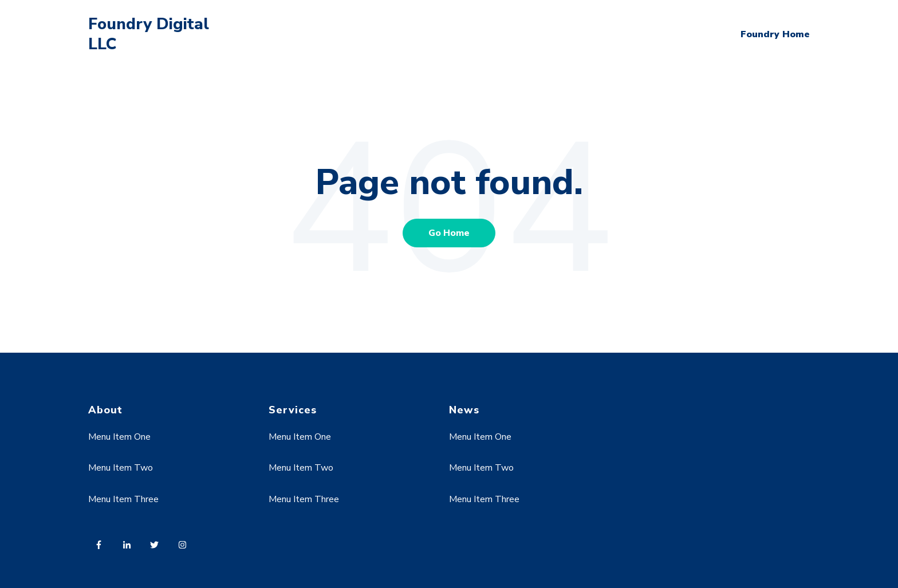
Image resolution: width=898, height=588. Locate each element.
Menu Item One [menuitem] (119, 437)
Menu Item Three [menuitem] (123, 499)
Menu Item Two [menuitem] (121, 468)
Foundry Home (775, 34)
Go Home (449, 233)
